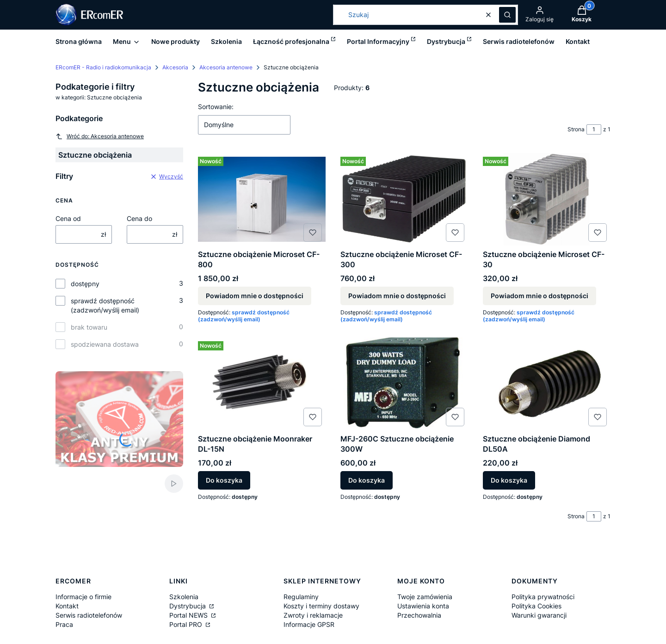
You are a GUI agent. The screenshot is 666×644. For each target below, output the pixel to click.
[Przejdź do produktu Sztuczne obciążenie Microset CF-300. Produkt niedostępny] (404, 199)
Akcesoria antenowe (226, 67)
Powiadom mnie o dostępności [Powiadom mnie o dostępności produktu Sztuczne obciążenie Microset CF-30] (540, 296)
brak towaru (89, 327)
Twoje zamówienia (425, 597)
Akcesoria (175, 67)
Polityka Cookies (536, 606)
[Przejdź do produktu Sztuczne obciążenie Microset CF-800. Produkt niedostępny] (262, 199)
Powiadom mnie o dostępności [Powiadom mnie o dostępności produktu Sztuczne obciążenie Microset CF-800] (255, 296)
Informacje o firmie (83, 597)
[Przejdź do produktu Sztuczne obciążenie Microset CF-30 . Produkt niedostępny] (547, 199)
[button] (507, 15)
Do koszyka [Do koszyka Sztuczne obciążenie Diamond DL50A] (509, 480)
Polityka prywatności (543, 597)
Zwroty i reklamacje (313, 615)
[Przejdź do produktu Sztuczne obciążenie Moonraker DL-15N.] (262, 384)
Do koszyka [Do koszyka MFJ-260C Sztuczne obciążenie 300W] (367, 480)
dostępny (85, 284)
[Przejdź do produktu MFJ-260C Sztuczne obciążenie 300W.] (404, 384)
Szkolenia (184, 597)
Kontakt (67, 606)
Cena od (68, 218)
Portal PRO (187, 624)
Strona (576, 129)
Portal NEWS (189, 615)
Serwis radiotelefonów (89, 615)
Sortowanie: (216, 107)
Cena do (139, 218)
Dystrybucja (188, 606)
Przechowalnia (419, 615)
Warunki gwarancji (539, 615)
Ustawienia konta (423, 606)
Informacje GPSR (309, 624)
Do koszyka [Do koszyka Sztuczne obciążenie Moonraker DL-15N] (224, 480)
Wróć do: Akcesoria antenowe (100, 136)
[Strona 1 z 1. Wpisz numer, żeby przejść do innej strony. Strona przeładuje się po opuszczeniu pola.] (594, 129)
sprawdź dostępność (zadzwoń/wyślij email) (105, 305)
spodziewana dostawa (105, 344)
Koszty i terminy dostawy (321, 606)
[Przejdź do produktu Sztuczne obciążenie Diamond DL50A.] (547, 384)
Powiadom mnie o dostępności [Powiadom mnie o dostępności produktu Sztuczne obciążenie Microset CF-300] (397, 296)
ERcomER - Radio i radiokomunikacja (103, 67)
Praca (64, 624)
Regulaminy (301, 597)
